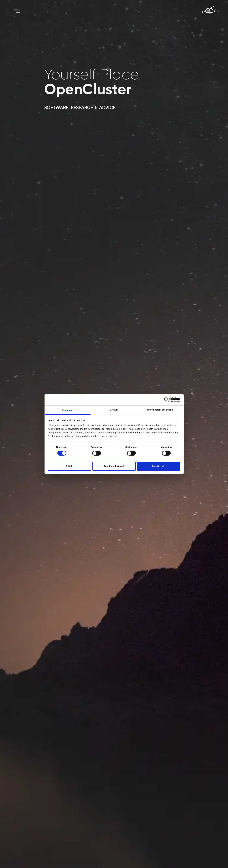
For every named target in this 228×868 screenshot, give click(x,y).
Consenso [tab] (68, 410)
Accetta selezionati (114, 466)
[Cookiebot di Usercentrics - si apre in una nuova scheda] (167, 400)
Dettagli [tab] (114, 410)
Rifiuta (70, 466)
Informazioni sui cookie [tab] (160, 410)
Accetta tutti (159, 466)
